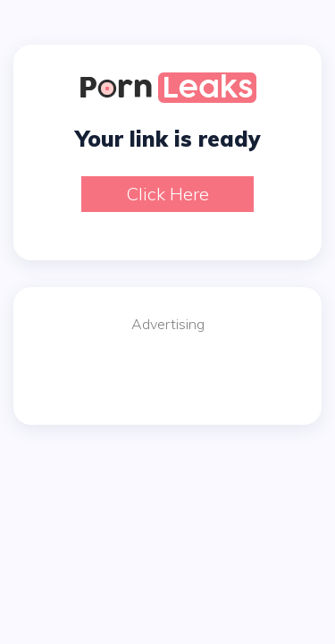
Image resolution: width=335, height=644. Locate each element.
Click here (167, 194)
